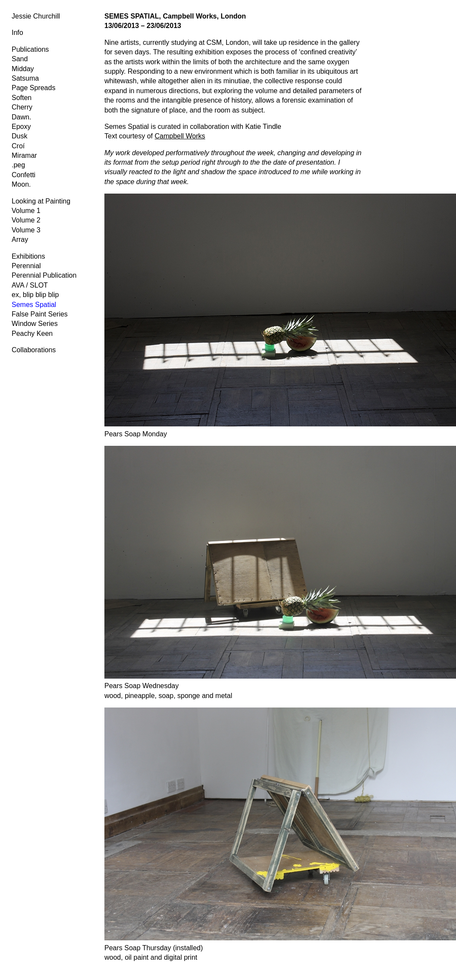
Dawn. (21, 117)
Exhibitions (28, 256)
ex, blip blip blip (35, 295)
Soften (22, 98)
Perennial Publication (44, 275)
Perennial (26, 266)
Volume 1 (26, 211)
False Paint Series (40, 314)
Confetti (24, 175)
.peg (18, 165)
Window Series (35, 324)
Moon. (21, 184)
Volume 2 (26, 220)
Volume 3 (26, 230)
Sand (20, 59)
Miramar (24, 155)
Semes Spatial (34, 305)
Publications (30, 49)
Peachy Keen (32, 333)
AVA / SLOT (30, 285)
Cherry (22, 107)
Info (17, 33)
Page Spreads (33, 88)
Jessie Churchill (36, 16)
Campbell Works (180, 136)
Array (20, 240)
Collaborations (34, 350)
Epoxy (21, 127)
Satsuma (25, 78)
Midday (23, 69)
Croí (18, 146)
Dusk (19, 136)
